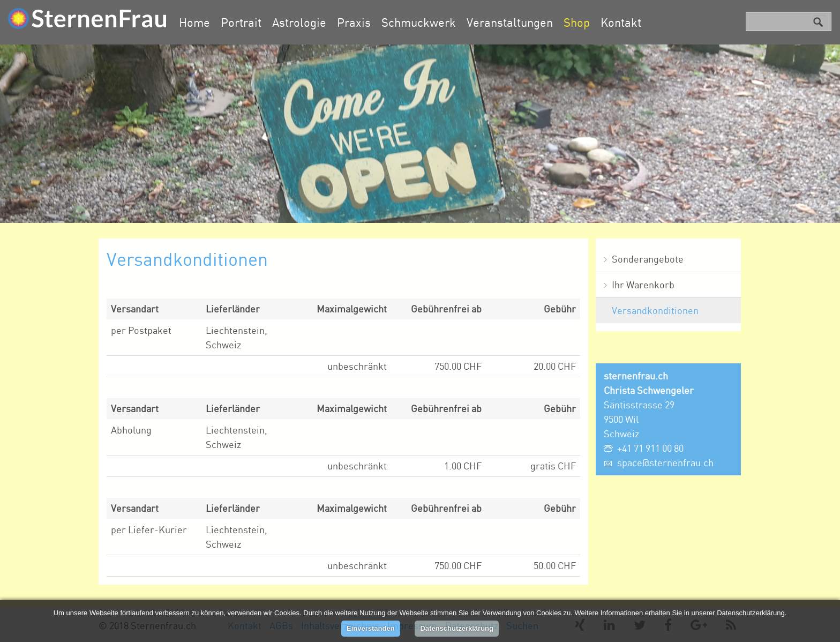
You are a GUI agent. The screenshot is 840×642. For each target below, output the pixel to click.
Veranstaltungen (510, 22)
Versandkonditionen (655, 310)
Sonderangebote (648, 259)
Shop (577, 22)
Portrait (241, 22)
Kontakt (621, 22)
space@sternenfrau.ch (665, 462)
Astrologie (299, 22)
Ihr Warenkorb (643, 285)
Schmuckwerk (419, 22)
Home (194, 22)
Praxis (354, 22)
